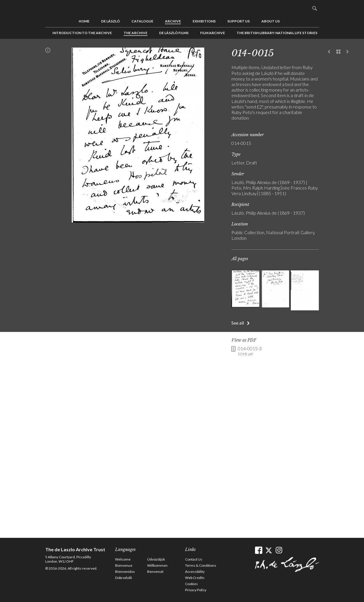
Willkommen (157, 565)
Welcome (123, 559)
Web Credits (195, 578)
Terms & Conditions (201, 565)
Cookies (191, 584)
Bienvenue (124, 565)
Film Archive (213, 33)
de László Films (174, 33)
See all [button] (238, 323)
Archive (173, 21)
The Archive (136, 33)
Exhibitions (204, 21)
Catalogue (142, 21)
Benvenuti (155, 572)
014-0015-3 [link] (250, 351)
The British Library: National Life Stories (277, 33)
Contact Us (194, 559)
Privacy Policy (196, 590)
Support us (239, 21)
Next (347, 52)
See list (338, 52)
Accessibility (195, 572)
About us (271, 21)
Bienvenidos (125, 572)
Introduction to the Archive (82, 33)
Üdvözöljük (156, 559)
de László (110, 21)
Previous (329, 52)
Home (84, 21)
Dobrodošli (124, 578)
